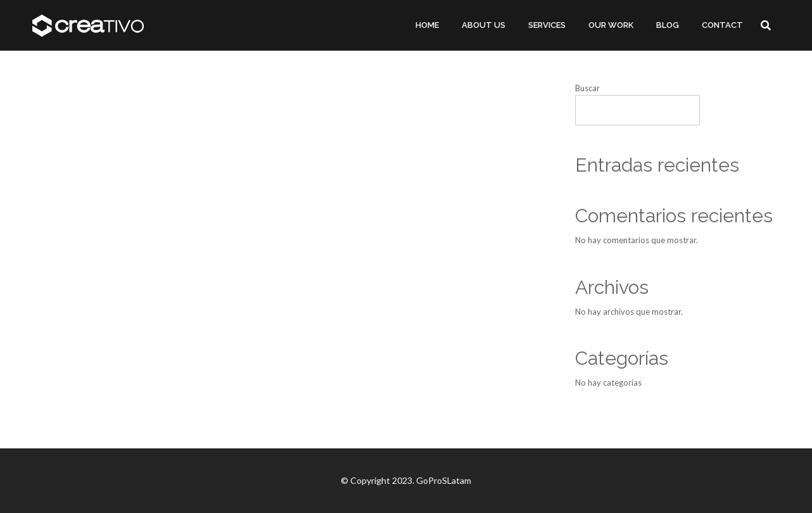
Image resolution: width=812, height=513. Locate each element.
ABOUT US (484, 25)
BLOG (668, 25)
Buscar (587, 88)
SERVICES (547, 25)
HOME (427, 25)
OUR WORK (611, 25)
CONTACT (722, 25)
